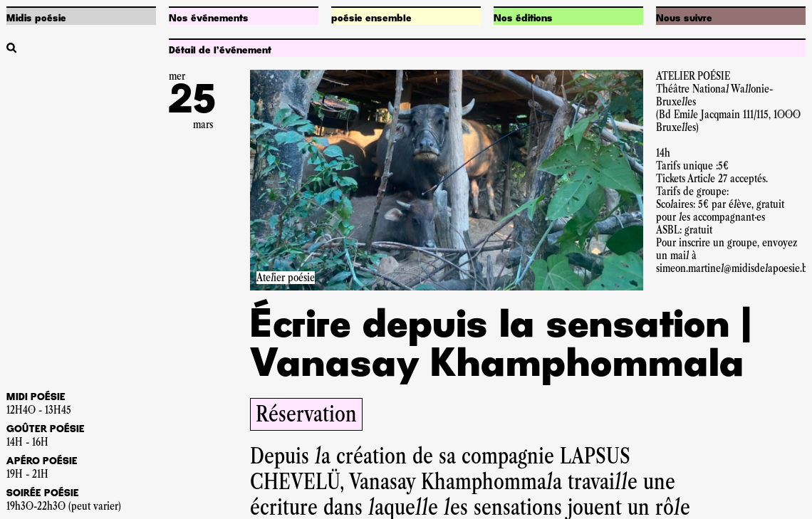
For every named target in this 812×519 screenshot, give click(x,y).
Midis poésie (36, 19)
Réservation (306, 414)
